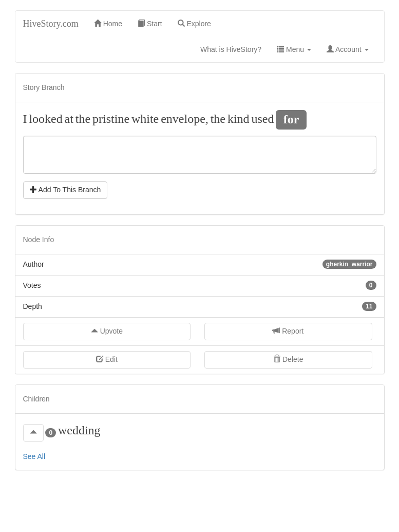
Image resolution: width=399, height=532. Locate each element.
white (145, 119)
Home (108, 24)
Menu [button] (294, 49)
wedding (79, 430)
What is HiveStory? (235, 49)
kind (239, 119)
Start (150, 24)
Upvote (107, 331)
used (262, 119)
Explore (194, 24)
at (69, 119)
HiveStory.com (51, 24)
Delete (288, 359)
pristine (111, 119)
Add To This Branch (65, 190)
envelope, (185, 119)
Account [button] (348, 49)
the (83, 119)
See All (34, 456)
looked (45, 119)
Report (288, 331)
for (291, 119)
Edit (107, 359)
